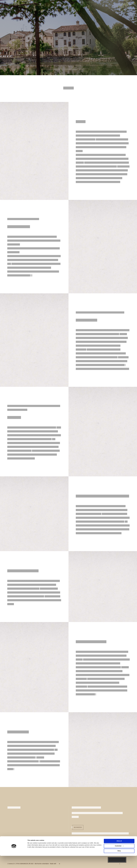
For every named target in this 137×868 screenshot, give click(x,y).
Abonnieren (78, 827)
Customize (119, 858)
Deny (119, 863)
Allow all (119, 853)
